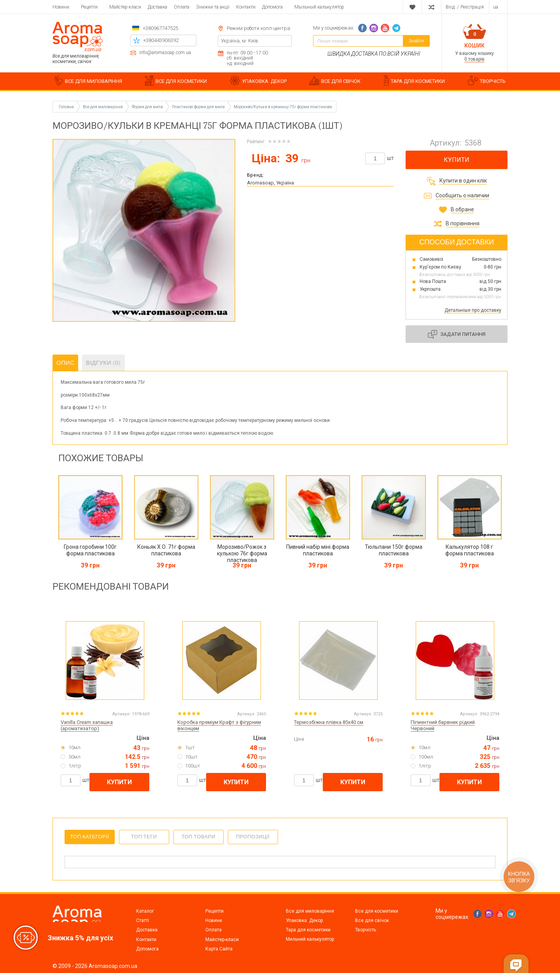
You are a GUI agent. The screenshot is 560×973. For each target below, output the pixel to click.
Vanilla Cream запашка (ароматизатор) (87, 725)
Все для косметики (377, 911)
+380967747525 (160, 28)
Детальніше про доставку (473, 310)
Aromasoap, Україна (270, 183)
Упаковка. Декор (304, 920)
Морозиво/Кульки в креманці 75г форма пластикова (283, 107)
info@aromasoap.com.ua (165, 53)
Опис (65, 363)
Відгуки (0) (103, 363)
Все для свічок (372, 920)
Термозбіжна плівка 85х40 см (329, 722)
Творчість (366, 930)
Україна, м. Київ (240, 41)
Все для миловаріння (310, 911)
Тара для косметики (308, 930)
